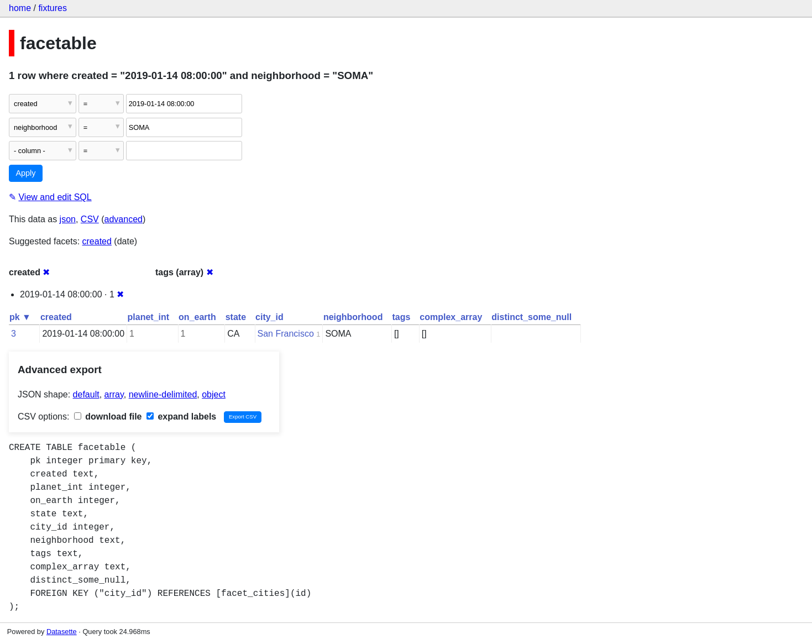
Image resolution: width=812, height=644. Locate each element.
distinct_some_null (531, 317)
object (214, 394)
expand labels (181, 417)
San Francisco (286, 334)
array (114, 394)
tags (401, 317)
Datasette (62, 632)
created (97, 241)
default (86, 394)
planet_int (149, 317)
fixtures (53, 8)
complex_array (451, 317)
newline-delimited (163, 394)
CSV (90, 219)
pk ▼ (20, 317)
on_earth (197, 317)
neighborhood (353, 317)
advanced (124, 219)
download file (108, 417)
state (236, 317)
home (20, 8)
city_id (269, 317)
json (68, 219)
